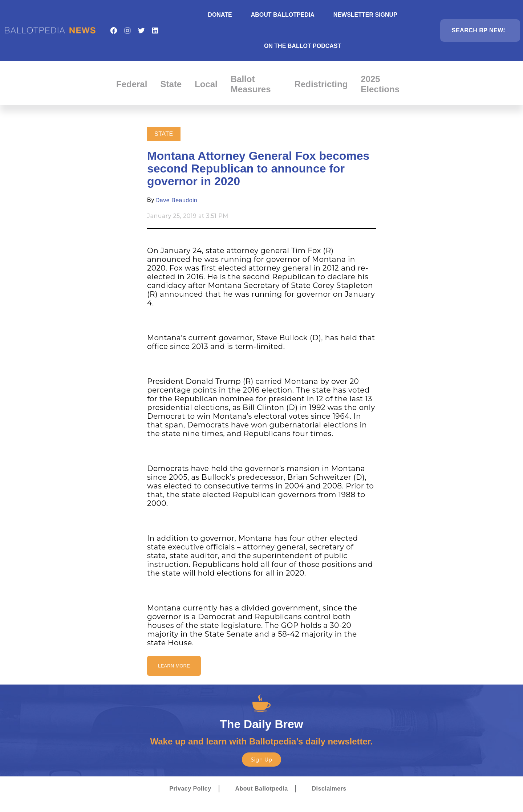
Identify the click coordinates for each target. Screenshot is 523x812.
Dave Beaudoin (177, 200)
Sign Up (261, 760)
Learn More (174, 666)
